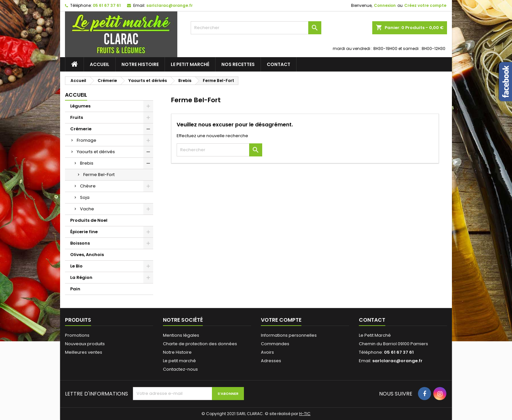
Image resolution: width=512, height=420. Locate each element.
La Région (81, 277)
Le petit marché (190, 64)
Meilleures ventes (84, 352)
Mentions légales (181, 335)
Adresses (271, 361)
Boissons (80, 243)
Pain (75, 289)
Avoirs (267, 352)
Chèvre (88, 186)
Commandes (275, 344)
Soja (85, 197)
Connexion (385, 5)
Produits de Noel (89, 220)
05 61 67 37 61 (107, 5)
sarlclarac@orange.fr (169, 5)
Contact (279, 64)
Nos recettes (238, 64)
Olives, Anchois (87, 255)
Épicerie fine (84, 232)
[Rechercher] (256, 28)
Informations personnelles (289, 335)
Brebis (87, 163)
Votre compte (281, 320)
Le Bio (76, 266)
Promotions (77, 335)
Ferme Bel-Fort (99, 175)
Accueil (100, 64)
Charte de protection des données (200, 344)
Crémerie (81, 129)
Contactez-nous (180, 369)
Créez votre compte (425, 5)
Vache (87, 209)
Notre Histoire (140, 64)
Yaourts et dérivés (96, 152)
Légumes (80, 106)
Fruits (77, 117)
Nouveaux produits (85, 344)
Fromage (87, 140)
